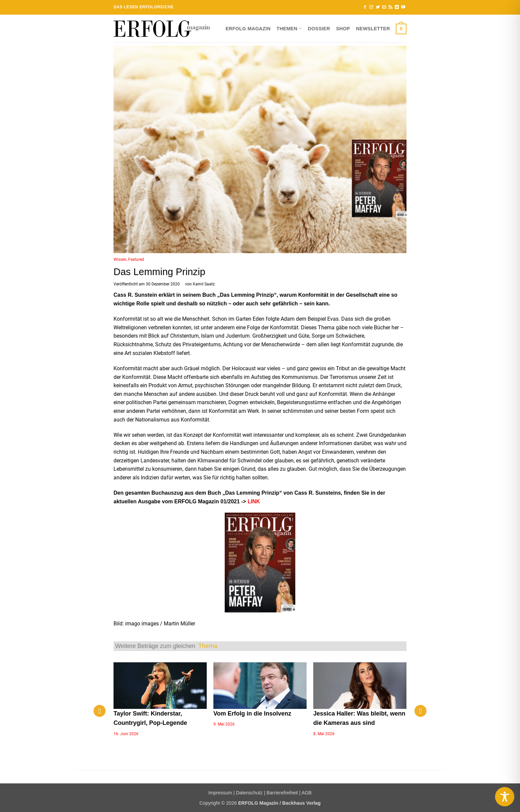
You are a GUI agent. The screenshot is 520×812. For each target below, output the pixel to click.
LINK (254, 501)
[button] (401, 29)
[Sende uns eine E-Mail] (384, 7)
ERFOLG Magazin (248, 29)
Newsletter (373, 29)
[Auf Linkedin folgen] (397, 7)
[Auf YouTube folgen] (403, 7)
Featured (136, 259)
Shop (343, 29)
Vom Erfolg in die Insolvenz (252, 714)
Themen (289, 28)
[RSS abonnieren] (390, 7)
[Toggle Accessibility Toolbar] (505, 797)
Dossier (319, 29)
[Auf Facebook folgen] (365, 7)
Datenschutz (249, 793)
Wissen (120, 259)
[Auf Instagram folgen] (371, 7)
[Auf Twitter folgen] (378, 7)
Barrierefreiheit (282, 793)
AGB (307, 793)
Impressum (220, 793)
